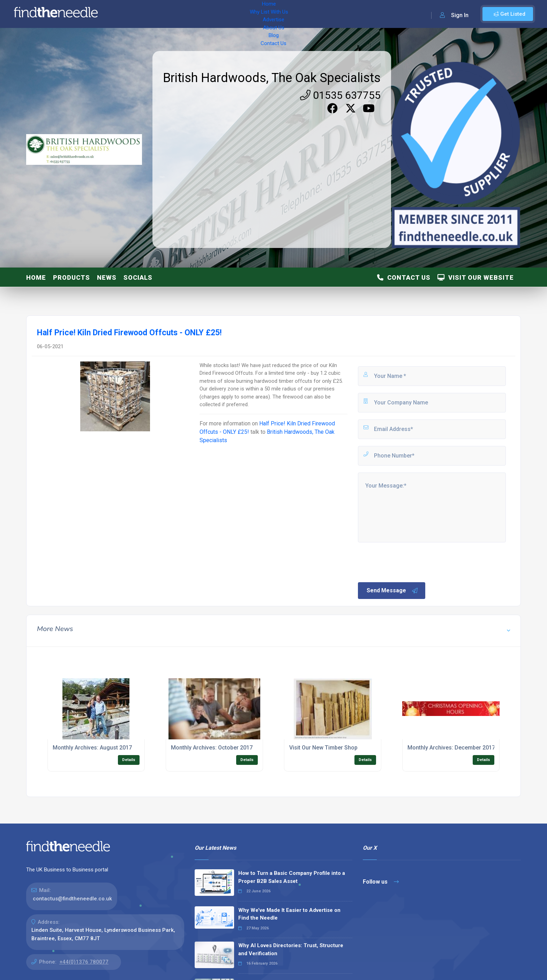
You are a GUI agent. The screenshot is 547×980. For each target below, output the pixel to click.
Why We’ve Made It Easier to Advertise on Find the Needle (289, 914)
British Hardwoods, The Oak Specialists (272, 78)
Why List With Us (159, 14)
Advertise (199, 14)
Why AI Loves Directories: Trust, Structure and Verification (291, 949)
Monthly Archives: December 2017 (451, 748)
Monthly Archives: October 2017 (212, 748)
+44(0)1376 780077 (84, 962)
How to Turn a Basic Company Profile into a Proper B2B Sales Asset (292, 877)
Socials (138, 277)
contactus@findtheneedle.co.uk (72, 899)
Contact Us (282, 14)
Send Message (392, 591)
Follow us (381, 882)
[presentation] (410, 562)
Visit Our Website (476, 277)
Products (72, 277)
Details (129, 760)
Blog (255, 14)
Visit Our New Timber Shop (323, 748)
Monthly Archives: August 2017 (92, 748)
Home (123, 14)
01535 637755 (340, 95)
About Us (230, 14)
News (107, 277)
